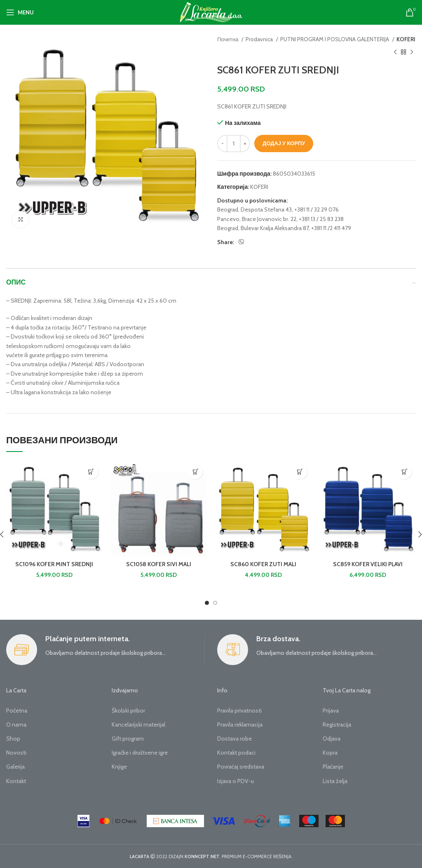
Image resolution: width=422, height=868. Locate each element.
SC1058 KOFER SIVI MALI (159, 564)
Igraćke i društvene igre (140, 753)
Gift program (128, 739)
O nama (16, 725)
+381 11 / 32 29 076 (316, 209)
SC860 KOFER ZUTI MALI (263, 564)
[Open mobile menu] (20, 12)
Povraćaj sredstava (241, 767)
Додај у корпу (284, 143)
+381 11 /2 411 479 (331, 228)
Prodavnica (260, 39)
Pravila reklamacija (240, 725)
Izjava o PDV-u (236, 781)
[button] (91, 472)
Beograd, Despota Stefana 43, (255, 209)
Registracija (337, 725)
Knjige (119, 767)
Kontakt (16, 781)
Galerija (15, 767)
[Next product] (412, 52)
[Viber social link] (241, 242)
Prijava (331, 710)
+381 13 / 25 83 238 (321, 219)
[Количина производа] (234, 143)
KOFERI (406, 39)
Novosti (16, 753)
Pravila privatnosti (239, 710)
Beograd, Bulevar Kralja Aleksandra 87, (264, 228)
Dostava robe (234, 739)
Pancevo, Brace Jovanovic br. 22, (257, 219)
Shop (13, 739)
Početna (17, 710)
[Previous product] (395, 52)
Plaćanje (333, 767)
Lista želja (335, 781)
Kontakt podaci (236, 753)
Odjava (332, 739)
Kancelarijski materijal (138, 725)
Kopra (330, 753)
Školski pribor (128, 710)
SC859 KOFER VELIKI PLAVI (368, 564)
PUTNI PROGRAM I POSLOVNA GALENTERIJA (335, 39)
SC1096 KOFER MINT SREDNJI (54, 564)
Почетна (228, 39)
